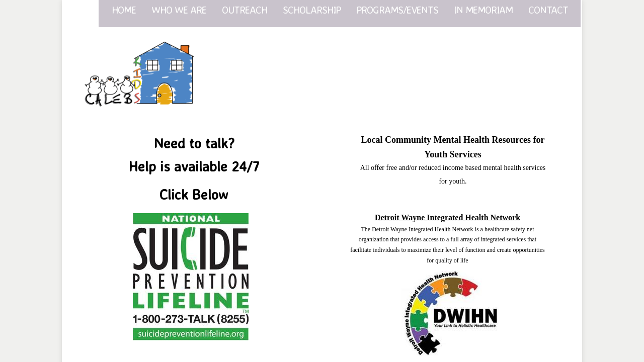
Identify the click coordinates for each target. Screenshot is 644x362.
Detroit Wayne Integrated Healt (432, 217)
